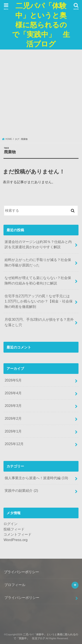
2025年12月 (14, 444)
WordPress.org (16, 540)
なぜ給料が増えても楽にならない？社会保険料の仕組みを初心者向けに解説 (38, 280)
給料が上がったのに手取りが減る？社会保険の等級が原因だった (38, 262)
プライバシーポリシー (22, 598)
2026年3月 (13, 406)
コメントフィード (17, 534)
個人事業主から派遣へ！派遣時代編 (36, 478)
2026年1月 (13, 431)
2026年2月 (13, 418)
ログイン (10, 524)
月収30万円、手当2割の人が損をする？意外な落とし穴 (39, 322)
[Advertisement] (41, 95)
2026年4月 (13, 393)
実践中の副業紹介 (21, 490)
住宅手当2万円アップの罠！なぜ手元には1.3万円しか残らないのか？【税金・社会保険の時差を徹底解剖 (39, 301)
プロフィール (15, 585)
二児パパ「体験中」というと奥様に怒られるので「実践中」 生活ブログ (41, 25)
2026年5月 (13, 380)
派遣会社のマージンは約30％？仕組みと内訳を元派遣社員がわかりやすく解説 (38, 244)
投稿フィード (14, 529)
